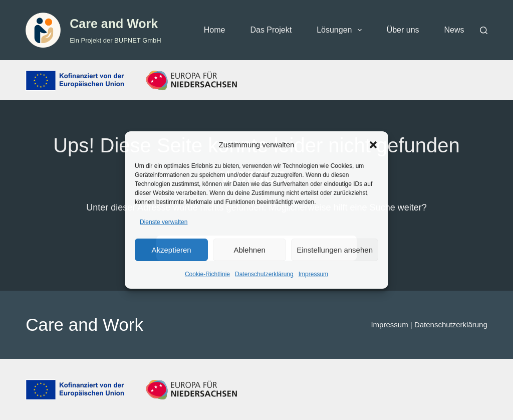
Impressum (313, 274)
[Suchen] (484, 30)
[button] (373, 145)
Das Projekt (271, 30)
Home (215, 30)
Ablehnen (249, 250)
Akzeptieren (171, 250)
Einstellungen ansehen (335, 250)
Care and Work (114, 24)
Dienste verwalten (164, 222)
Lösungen (341, 30)
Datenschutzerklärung (264, 274)
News (454, 30)
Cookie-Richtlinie (207, 274)
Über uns (403, 30)
